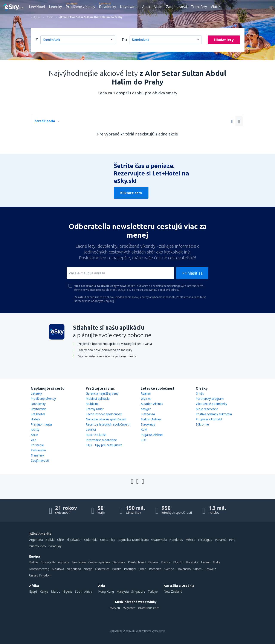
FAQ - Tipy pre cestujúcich (104, 445)
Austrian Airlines (152, 404)
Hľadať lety (224, 40)
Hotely (35, 419)
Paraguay (55, 546)
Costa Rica (108, 540)
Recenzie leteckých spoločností (108, 424)
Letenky (55, 7)
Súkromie (202, 424)
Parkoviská (38, 450)
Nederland (74, 569)
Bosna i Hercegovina (55, 562)
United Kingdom (40, 575)
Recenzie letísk (96, 435)
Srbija (142, 569)
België (34, 562)
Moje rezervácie (207, 409)
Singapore (138, 591)
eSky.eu (115, 608)
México (190, 540)
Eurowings (148, 424)
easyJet (146, 409)
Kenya (44, 591)
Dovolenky (108, 7)
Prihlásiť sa (192, 273)
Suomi (198, 569)
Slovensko (184, 569)
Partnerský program (210, 399)
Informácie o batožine (101, 440)
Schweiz (210, 569)
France (166, 562)
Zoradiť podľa (45, 121)
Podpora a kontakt (209, 419)
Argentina (36, 540)
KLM (144, 430)
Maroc (55, 591)
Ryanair (146, 393)
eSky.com (129, 608)
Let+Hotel (37, 7)
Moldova (58, 569)
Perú (232, 540)
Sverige (169, 569)
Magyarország (39, 569)
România (155, 569)
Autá (146, 7)
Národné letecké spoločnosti (106, 419)
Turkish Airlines (151, 419)
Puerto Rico (37, 546)
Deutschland (137, 562)
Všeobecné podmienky (211, 404)
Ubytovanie (129, 7)
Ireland (206, 562)
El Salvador (74, 540)
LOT (144, 440)
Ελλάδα (178, 562)
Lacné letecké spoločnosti (104, 414)
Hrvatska (192, 562)
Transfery (199, 7)
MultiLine (92, 404)
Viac (214, 7)
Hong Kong (106, 591)
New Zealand (173, 591)
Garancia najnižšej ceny (102, 393)
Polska (117, 569)
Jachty (35, 430)
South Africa (84, 591)
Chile (60, 540)
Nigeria (67, 591)
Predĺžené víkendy (80, 7)
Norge (88, 569)
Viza (34, 440)
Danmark (119, 562)
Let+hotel (38, 414)
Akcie (158, 7)
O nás (200, 393)
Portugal (130, 569)
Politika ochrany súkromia (214, 414)
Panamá (221, 540)
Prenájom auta (41, 424)
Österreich (102, 569)
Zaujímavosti (177, 7)
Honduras (176, 540)
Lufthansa (148, 414)
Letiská (91, 430)
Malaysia (123, 591)
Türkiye (153, 591)
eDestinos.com (149, 608)
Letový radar (95, 409)
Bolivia (50, 540)
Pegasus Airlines (152, 435)
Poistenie (37, 445)
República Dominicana (133, 540)
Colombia (91, 540)
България (79, 562)
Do (124, 40)
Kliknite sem (131, 193)
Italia (217, 562)
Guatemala (159, 540)
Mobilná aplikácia (98, 399)
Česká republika (99, 562)
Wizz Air (146, 399)
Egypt (33, 591)
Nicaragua (205, 540)
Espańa (153, 562)
